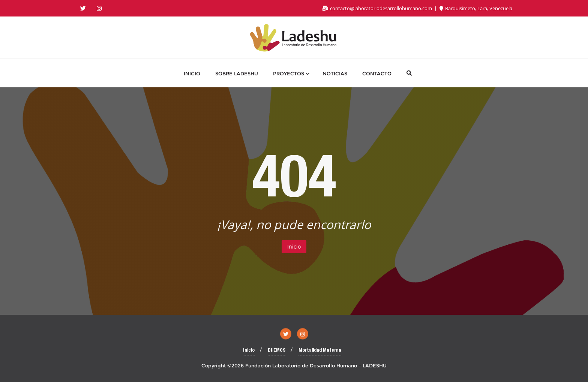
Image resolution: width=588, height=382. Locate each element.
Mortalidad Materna (320, 351)
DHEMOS (277, 351)
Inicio (294, 246)
